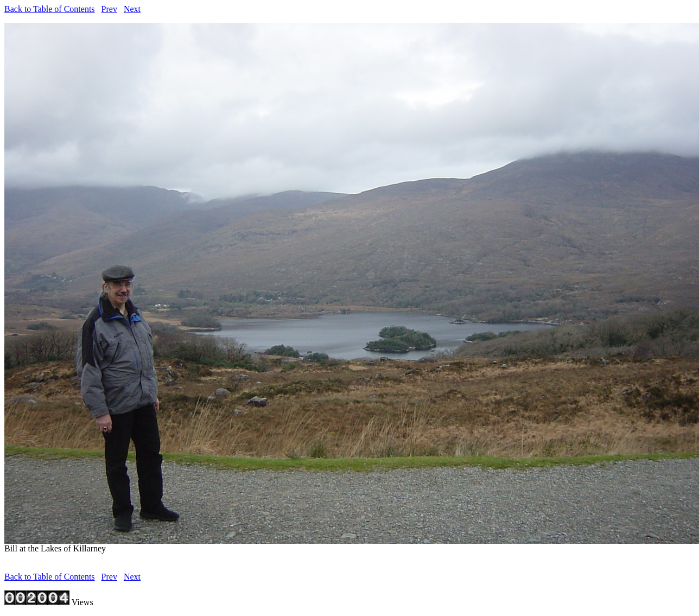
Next (132, 9)
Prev (109, 9)
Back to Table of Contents (50, 9)
